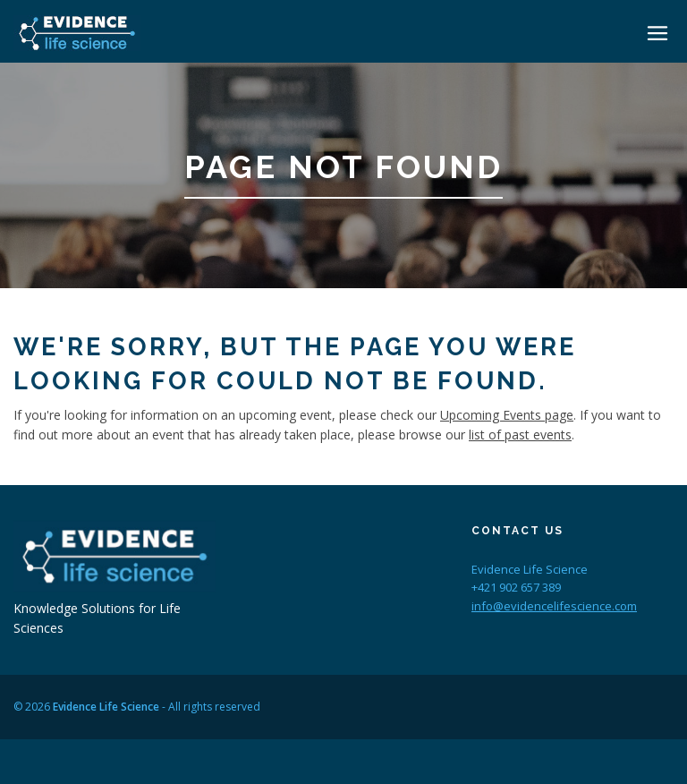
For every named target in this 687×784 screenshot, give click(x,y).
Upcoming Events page (507, 415)
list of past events (520, 435)
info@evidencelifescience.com (554, 606)
